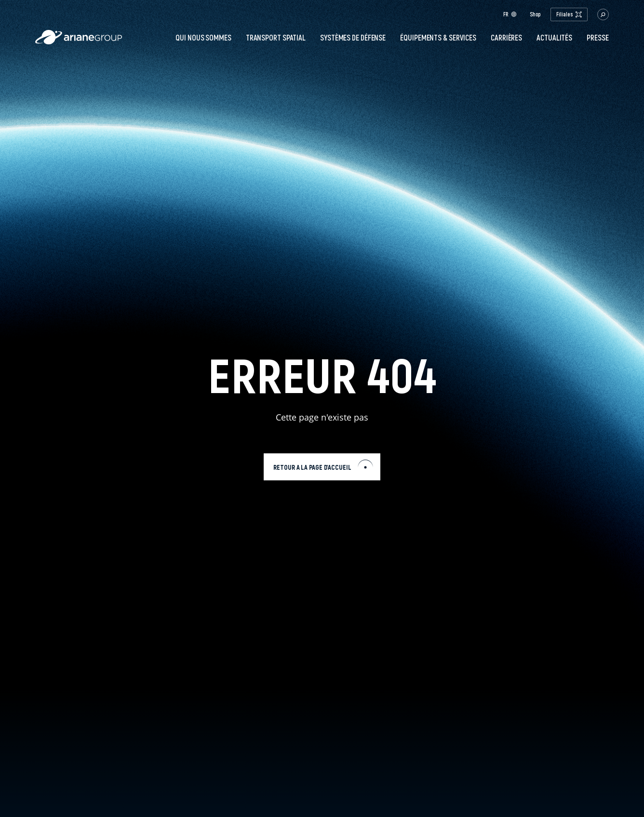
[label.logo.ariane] (79, 42)
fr (510, 14)
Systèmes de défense (353, 38)
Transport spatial (276, 38)
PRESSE (597, 38)
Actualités (554, 38)
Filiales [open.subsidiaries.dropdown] (569, 14)
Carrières (506, 38)
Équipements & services (438, 38)
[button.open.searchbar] (603, 14)
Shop (536, 14)
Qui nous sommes (203, 38)
